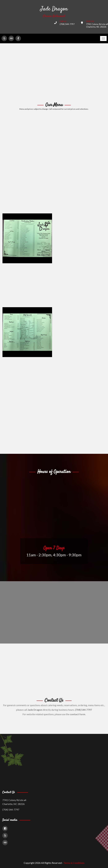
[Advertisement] (54, 73)
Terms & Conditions (74, 863)
